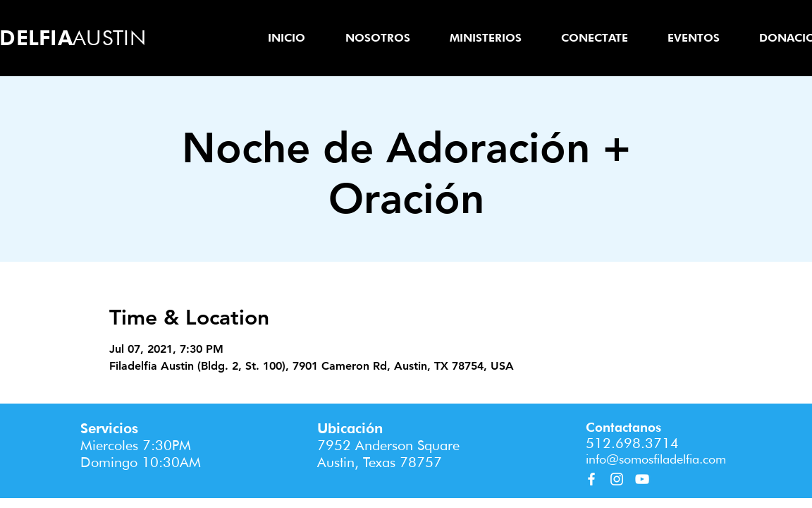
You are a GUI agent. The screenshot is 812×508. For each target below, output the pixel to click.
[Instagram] (617, 479)
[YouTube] (642, 479)
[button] (377, 38)
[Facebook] (591, 479)
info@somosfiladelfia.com (656, 459)
